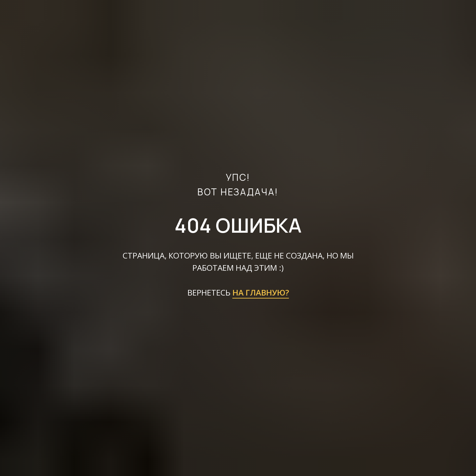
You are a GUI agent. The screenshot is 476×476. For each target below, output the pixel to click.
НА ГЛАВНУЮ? (261, 292)
